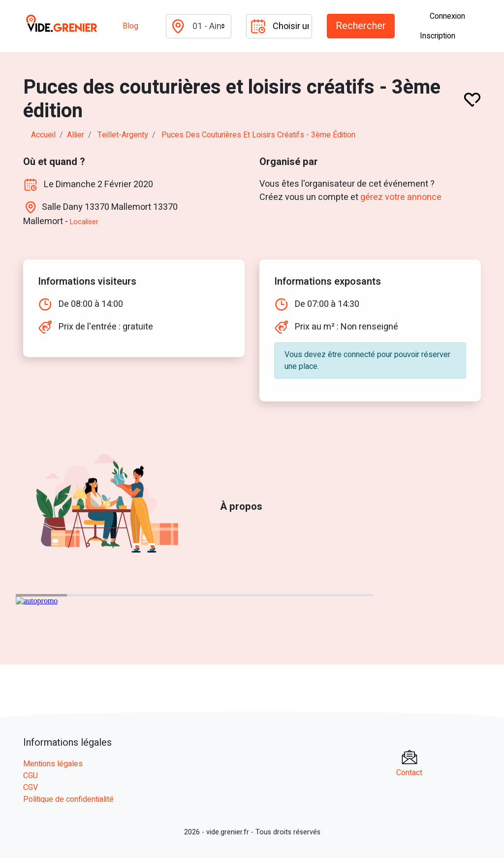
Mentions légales (53, 764)
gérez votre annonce (401, 197)
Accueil (43, 135)
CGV (31, 788)
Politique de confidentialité (68, 799)
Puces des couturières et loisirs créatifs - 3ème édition (258, 135)
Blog (130, 26)
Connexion (447, 16)
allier (76, 135)
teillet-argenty (123, 135)
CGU (31, 776)
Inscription (438, 36)
